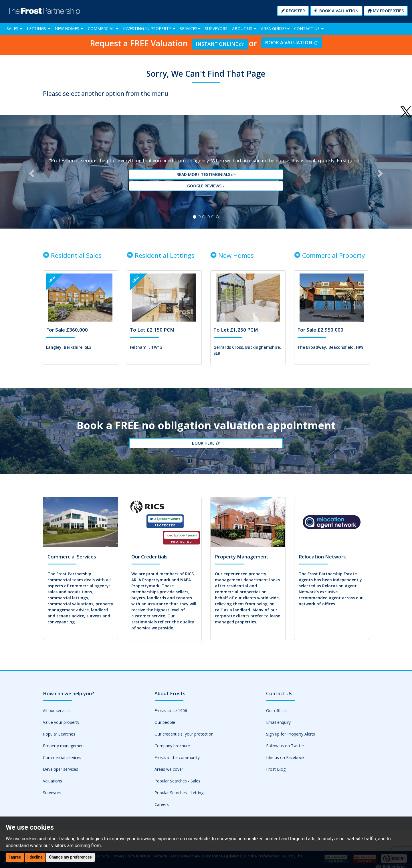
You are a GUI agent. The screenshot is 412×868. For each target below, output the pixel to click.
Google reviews (206, 191)
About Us (244, 28)
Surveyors (216, 28)
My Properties (386, 11)
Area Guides (275, 28)
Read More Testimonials (206, 181)
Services (190, 28)
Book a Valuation (336, 11)
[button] (31, 177)
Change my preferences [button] (70, 857)
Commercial (103, 28)
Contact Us (309, 28)
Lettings (38, 28)
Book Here (206, 458)
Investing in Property (149, 28)
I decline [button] (35, 857)
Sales (14, 28)
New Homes (69, 28)
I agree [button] (15, 857)
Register (293, 11)
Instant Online (220, 44)
